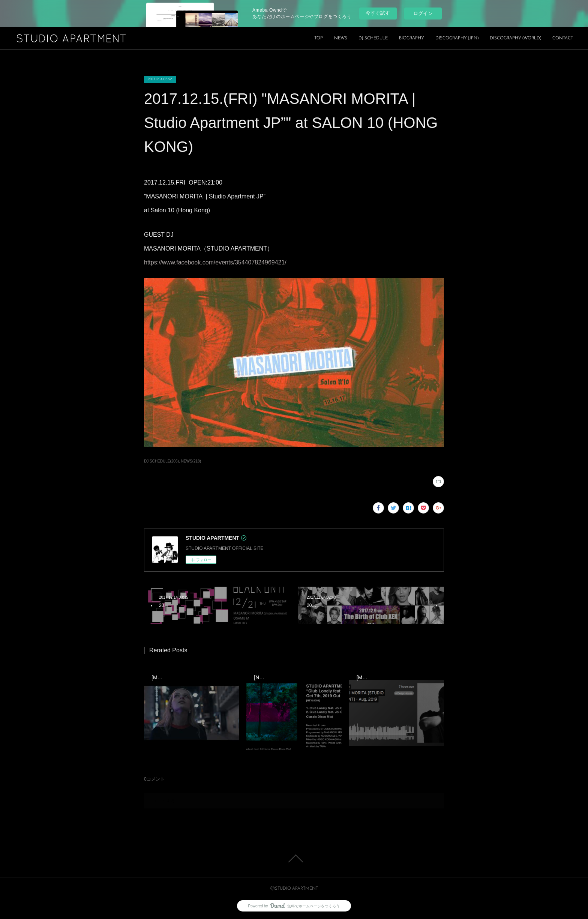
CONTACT (563, 38)
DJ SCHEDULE (373, 38)
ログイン (423, 13)
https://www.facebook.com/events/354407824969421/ (215, 262)
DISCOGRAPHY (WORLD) (515, 38)
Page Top (294, 859)
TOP (319, 38)
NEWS (341, 38)
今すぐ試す (378, 13)
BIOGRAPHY (412, 38)
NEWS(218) (191, 461)
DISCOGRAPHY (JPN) (457, 38)
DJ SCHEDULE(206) (161, 461)
